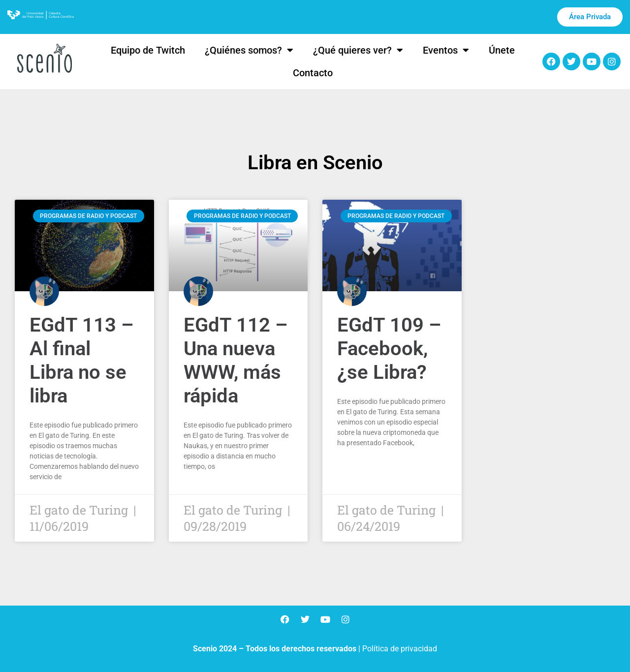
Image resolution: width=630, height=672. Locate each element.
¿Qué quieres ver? (358, 50)
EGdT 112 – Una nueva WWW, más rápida (236, 360)
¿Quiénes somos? (249, 50)
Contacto (313, 73)
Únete (502, 50)
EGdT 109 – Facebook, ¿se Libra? (389, 349)
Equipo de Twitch (148, 50)
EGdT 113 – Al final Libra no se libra (81, 360)
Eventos (446, 50)
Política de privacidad (400, 649)
